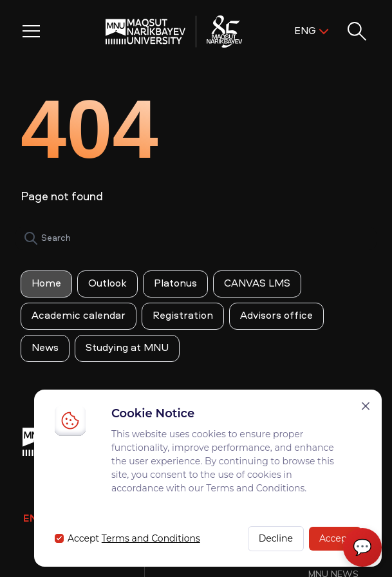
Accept (335, 538)
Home (46, 284)
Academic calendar (79, 316)
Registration (183, 316)
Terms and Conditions (151, 538)
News (45, 348)
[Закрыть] (366, 406)
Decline (276, 538)
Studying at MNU (127, 348)
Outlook (107, 284)
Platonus (175, 284)
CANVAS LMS (257, 284)
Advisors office (276, 316)
